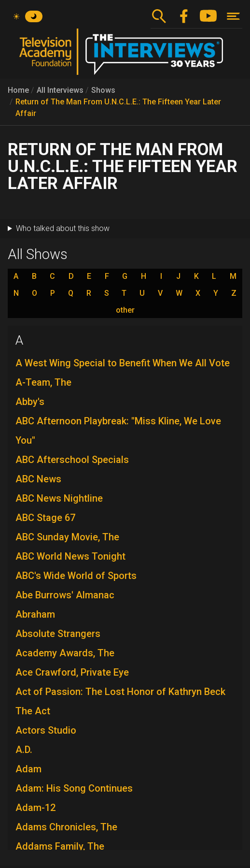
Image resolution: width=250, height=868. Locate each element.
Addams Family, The (60, 846)
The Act (33, 711)
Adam (28, 769)
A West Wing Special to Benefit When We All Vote (123, 363)
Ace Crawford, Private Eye (72, 672)
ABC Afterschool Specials (72, 460)
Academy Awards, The (65, 653)
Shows (103, 90)
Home (18, 90)
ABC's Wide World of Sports (76, 576)
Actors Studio (46, 730)
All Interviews (60, 90)
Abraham (35, 614)
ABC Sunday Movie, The (67, 537)
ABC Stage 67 (45, 518)
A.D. (24, 750)
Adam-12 (35, 808)
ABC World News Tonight (70, 556)
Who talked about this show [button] (63, 228)
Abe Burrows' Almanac (65, 595)
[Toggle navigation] (233, 16)
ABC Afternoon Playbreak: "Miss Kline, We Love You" (118, 431)
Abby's (30, 402)
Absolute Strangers (58, 634)
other (125, 310)
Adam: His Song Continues (74, 788)
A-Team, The (43, 382)
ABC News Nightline (59, 498)
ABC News (38, 479)
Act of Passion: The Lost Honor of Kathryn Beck (120, 692)
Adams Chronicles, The (66, 827)
